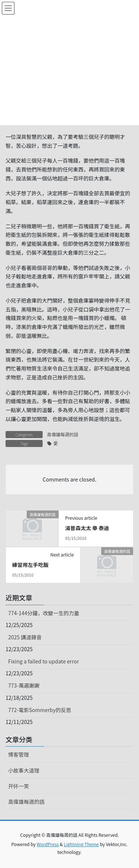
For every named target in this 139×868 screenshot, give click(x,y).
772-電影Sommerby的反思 (40, 710)
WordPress (48, 844)
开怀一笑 (19, 786)
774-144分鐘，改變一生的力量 (44, 613)
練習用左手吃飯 (30, 565)
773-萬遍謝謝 (24, 685)
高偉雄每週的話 (63, 434)
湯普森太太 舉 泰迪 (87, 528)
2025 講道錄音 (25, 637)
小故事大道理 (24, 770)
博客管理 (19, 754)
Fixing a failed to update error (44, 661)
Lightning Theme (81, 844)
